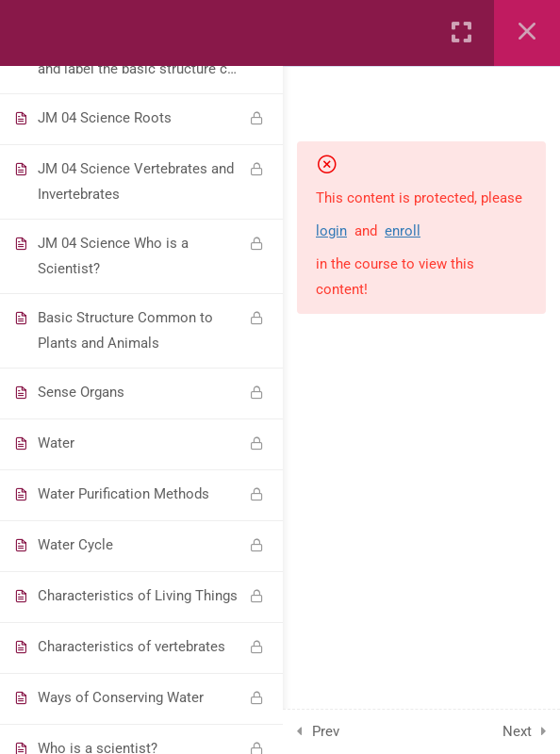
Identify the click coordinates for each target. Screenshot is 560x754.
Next (517, 731)
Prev (326, 731)
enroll (403, 231)
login (331, 231)
